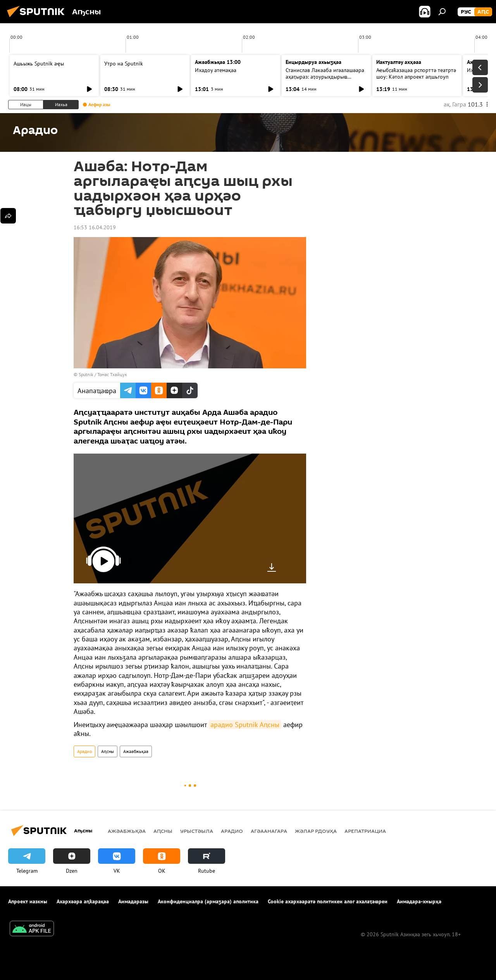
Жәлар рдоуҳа (316, 831)
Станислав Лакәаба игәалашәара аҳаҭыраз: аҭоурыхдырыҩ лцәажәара (325, 77)
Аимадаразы (133, 901)
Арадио (84, 751)
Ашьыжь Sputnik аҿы (39, 64)
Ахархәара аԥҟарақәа (83, 901)
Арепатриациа (365, 831)
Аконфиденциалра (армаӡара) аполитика (208, 901)
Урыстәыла (197, 831)
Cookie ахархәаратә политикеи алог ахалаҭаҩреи (328, 901)
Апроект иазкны (28, 901)
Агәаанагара (269, 831)
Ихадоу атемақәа (216, 70)
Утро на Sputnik (124, 64)
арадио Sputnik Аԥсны (245, 725)
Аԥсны (108, 751)
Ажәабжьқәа (136, 751)
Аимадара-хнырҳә (419, 901)
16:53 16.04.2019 (95, 227)
